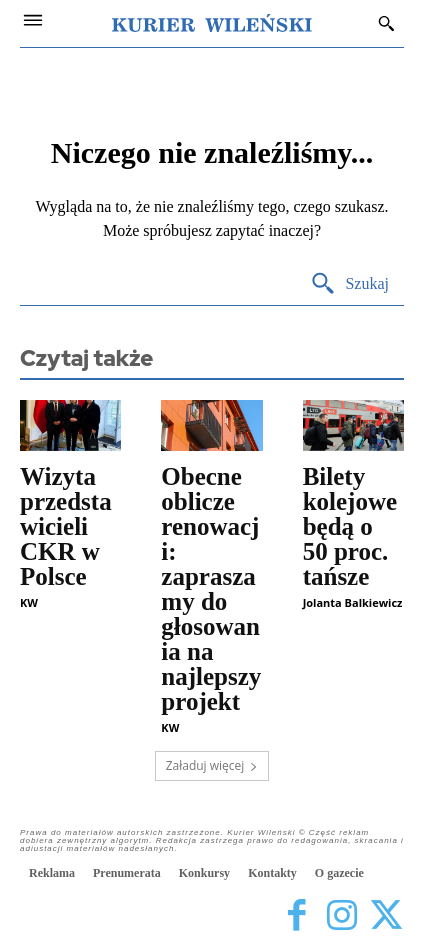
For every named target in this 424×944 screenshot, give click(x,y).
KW (29, 602)
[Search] (349, 284)
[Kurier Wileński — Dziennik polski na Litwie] (212, 23)
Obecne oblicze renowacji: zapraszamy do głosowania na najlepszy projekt (211, 589)
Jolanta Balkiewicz (353, 602)
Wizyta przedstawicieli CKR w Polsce (66, 526)
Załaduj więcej (212, 765)
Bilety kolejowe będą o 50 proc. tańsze (350, 526)
